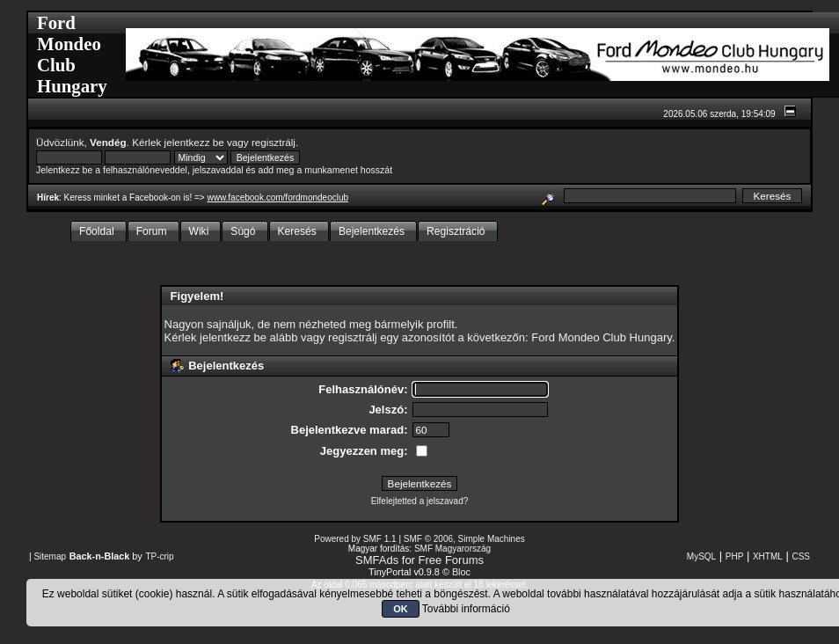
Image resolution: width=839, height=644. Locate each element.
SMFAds (377, 560)
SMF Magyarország (452, 549)
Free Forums (451, 560)
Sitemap (50, 556)
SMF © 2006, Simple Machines (464, 539)
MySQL (701, 556)
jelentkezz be (194, 142)
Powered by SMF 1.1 (355, 539)
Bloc (461, 572)
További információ (466, 609)
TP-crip (159, 556)
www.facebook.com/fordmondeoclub (277, 198)
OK (401, 609)
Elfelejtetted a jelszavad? (420, 501)
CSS (801, 556)
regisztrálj (274, 142)
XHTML (768, 556)
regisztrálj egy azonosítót (391, 337)
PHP (735, 556)
